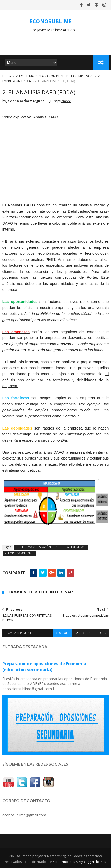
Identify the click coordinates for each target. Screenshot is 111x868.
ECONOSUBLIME (51, 21)
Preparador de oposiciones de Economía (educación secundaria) (44, 667)
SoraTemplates (64, 862)
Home (7, 76)
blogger (63, 633)
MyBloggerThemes (92, 862)
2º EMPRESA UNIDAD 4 (19, 553)
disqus (101, 633)
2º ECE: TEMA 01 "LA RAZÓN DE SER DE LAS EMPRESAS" (54, 76)
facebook (83, 633)
